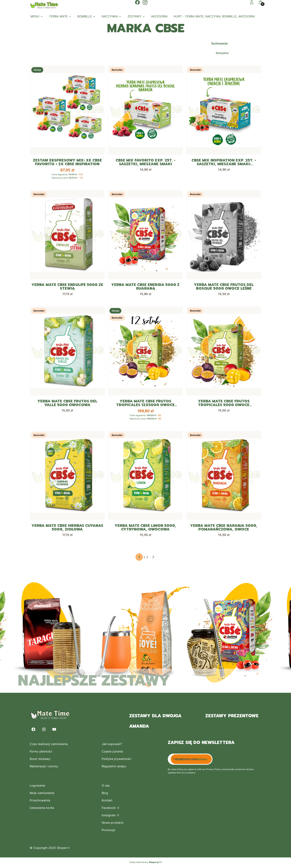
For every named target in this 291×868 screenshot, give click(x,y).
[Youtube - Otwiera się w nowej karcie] (54, 730)
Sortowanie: (220, 43)
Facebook (109, 809)
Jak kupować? (112, 745)
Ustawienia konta (42, 809)
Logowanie (37, 786)
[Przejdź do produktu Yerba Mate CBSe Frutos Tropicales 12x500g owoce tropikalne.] (145, 352)
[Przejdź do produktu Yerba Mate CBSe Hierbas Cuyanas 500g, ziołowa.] (67, 476)
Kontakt (107, 801)
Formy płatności (41, 752)
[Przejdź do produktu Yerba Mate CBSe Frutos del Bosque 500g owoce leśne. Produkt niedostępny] (224, 235)
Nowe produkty (113, 823)
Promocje (108, 831)
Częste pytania (112, 752)
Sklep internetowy (144, 863)
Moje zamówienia (42, 794)
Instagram (109, 816)
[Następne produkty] (153, 558)
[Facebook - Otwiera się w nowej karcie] (33, 730)
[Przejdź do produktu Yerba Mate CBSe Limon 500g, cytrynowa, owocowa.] (145, 476)
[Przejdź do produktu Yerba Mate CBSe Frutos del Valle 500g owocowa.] (67, 352)
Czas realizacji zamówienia (49, 745)
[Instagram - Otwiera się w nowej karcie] (44, 730)
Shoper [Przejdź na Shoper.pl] (62, 849)
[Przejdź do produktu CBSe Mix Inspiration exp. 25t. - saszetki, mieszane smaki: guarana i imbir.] (224, 110)
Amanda (139, 727)
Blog (105, 794)
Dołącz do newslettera (191, 760)
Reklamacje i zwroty (44, 767)
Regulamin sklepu (114, 767)
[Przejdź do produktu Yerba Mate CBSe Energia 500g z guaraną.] (145, 235)
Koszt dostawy (40, 760)
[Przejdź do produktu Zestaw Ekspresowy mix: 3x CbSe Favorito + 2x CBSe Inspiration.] (67, 110)
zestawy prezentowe (232, 717)
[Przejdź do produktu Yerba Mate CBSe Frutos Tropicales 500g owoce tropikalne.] (224, 352)
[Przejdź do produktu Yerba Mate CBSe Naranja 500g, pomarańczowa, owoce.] (224, 476)
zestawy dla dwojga (155, 717)
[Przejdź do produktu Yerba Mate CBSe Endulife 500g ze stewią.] (67, 235)
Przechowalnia (40, 801)
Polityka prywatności (116, 760)
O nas (106, 786)
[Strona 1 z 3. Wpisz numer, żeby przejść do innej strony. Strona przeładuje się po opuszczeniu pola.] (139, 558)
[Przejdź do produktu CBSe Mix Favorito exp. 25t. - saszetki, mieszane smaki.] (145, 110)
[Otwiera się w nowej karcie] (137, 2)
